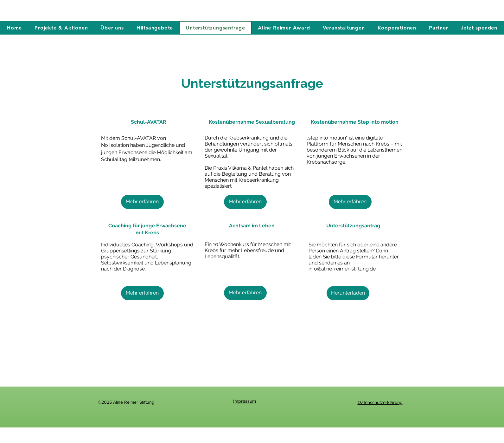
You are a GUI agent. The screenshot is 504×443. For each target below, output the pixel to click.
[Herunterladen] (348, 293)
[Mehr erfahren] (142, 202)
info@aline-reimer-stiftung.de (342, 269)
